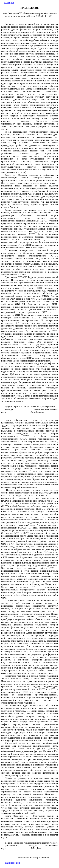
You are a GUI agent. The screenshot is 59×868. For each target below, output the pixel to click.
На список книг (13, 863)
